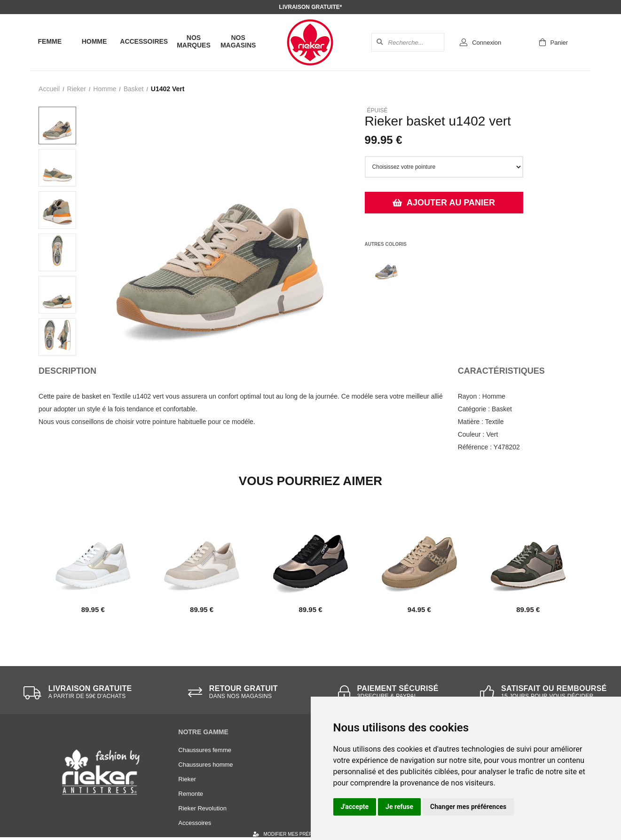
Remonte (191, 794)
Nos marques (194, 41)
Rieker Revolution (202, 808)
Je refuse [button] (399, 807)
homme (105, 89)
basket (134, 89)
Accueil (49, 89)
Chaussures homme (205, 765)
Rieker (77, 89)
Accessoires (144, 41)
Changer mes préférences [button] (468, 807)
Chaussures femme (205, 750)
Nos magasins (238, 41)
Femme (50, 41)
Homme (94, 41)
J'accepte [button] (355, 807)
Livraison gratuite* (311, 7)
